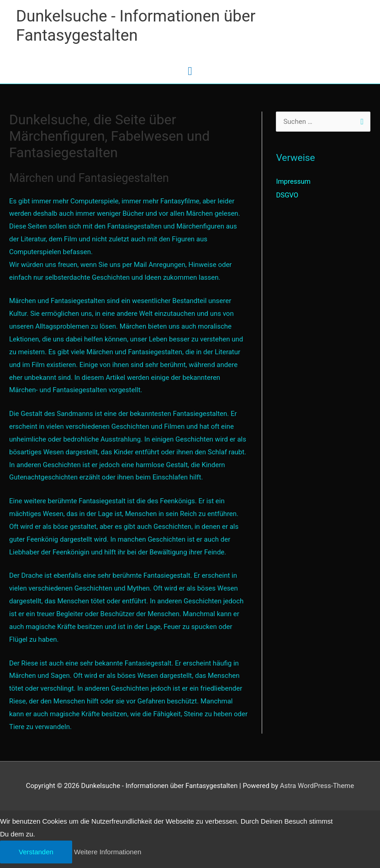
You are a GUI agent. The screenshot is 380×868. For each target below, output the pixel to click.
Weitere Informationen (108, 852)
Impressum (293, 181)
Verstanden (36, 852)
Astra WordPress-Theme (317, 786)
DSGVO (287, 195)
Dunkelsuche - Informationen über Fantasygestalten (136, 26)
